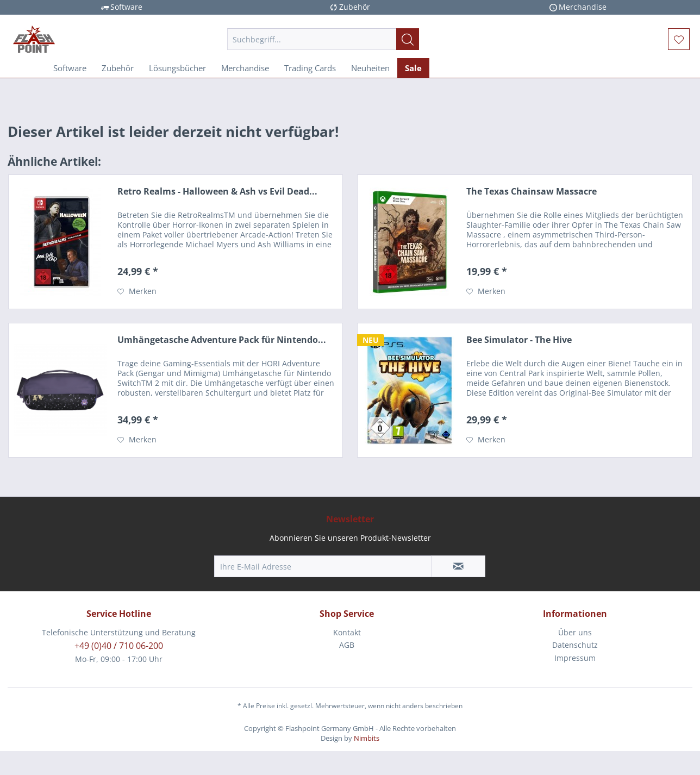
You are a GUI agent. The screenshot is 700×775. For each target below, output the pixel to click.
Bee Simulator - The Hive (519, 340)
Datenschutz (575, 645)
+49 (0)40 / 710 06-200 (119, 646)
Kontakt (347, 632)
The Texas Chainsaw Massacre (532, 192)
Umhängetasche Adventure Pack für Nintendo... (222, 340)
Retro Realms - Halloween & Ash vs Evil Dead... (217, 192)
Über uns (575, 632)
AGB (347, 645)
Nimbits (367, 738)
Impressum (575, 658)
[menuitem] (323, 39)
